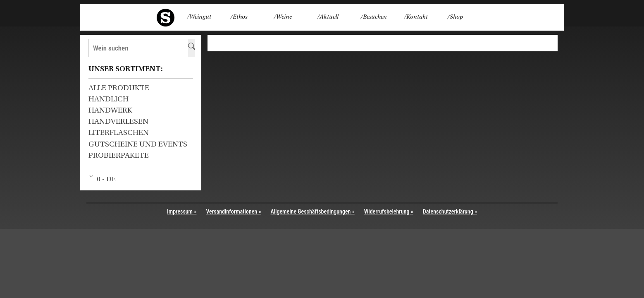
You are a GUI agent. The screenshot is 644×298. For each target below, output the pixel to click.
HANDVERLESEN (118, 122)
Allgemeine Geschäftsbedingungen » (313, 211)
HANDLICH (109, 100)
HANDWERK (110, 111)
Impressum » (182, 211)
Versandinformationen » (233, 211)
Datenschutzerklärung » (450, 211)
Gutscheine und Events (138, 145)
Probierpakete (119, 156)
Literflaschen (119, 133)
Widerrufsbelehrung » (389, 211)
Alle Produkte (119, 88)
